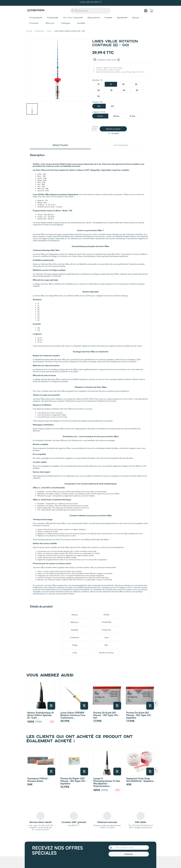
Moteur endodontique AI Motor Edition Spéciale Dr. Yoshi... (41, 715)
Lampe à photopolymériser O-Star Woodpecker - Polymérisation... (107, 782)
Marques (136, 18)
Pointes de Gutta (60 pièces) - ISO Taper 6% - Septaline (139, 715)
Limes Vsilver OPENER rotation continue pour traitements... (73, 715)
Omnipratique (35, 18)
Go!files (106, 615)
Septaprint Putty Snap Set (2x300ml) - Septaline (140, 780)
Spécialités (121, 18)
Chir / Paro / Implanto (72, 18)
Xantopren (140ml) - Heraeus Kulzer (38, 780)
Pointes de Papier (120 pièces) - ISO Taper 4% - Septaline (73, 781)
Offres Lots (50, 23)
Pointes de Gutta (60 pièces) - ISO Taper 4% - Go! (106, 715)
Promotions (34, 23)
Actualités (81, 23)
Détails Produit (60, 145)
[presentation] (128, 863)
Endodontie (52, 18)
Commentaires (121, 145)
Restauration (93, 18)
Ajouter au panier (113, 129)
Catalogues (66, 23)
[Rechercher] (90, 11)
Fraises (107, 18)
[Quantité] (95, 129)
